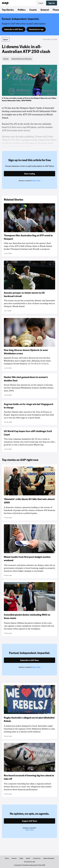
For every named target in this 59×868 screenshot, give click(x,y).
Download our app (36, 29)
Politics (22, 10)
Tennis (6, 59)
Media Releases (49, 858)
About (28, 858)
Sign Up (52, 3)
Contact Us (37, 858)
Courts (33, 10)
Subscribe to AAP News (14, 29)
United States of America (22, 59)
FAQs (21, 858)
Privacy (14, 858)
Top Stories (8, 10)
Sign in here (36, 181)
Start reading (29, 174)
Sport (6, 39)
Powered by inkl (29, 862)
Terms (7, 858)
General (45, 10)
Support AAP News (30, 821)
